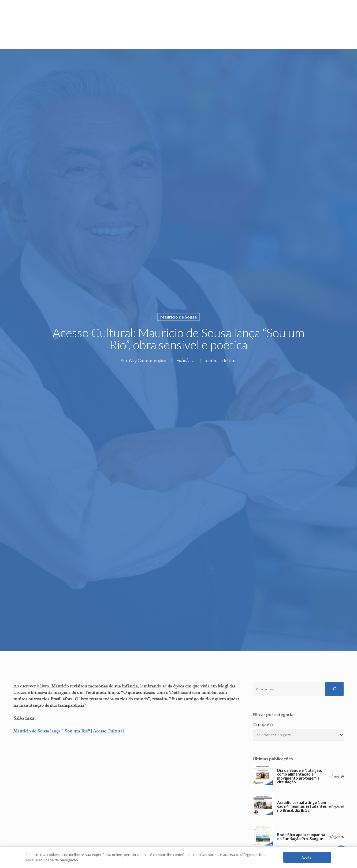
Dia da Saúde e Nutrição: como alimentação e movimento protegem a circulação (300, 776)
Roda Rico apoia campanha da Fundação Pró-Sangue (301, 837)
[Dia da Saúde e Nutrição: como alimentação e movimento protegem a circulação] (263, 776)
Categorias (263, 725)
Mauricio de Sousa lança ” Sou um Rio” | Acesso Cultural (69, 731)
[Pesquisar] (334, 689)
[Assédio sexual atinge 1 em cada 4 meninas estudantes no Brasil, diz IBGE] (263, 807)
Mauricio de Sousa (178, 317)
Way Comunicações (147, 360)
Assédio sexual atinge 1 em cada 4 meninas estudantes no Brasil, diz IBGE (302, 807)
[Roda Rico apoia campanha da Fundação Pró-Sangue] (263, 837)
